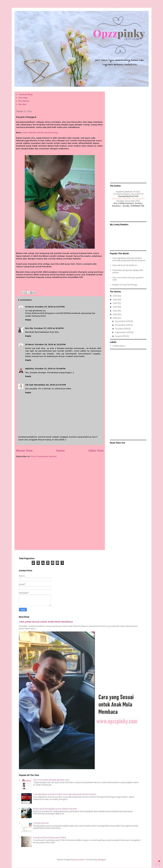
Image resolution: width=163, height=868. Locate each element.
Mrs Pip (29, 328)
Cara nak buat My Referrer (125, 265)
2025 (115, 296)
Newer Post (24, 451)
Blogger (102, 860)
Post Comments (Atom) (44, 456)
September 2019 (123, 332)
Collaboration (119, 346)
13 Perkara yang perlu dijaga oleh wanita (128, 271)
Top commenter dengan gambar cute (128, 279)
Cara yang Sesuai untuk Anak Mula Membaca (46, 622)
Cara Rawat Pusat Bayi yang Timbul (50, 837)
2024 (115, 300)
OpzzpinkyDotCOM (128, 196)
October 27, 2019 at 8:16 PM (49, 328)
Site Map (23, 98)
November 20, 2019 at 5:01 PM (50, 385)
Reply (28, 320)
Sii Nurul (29, 307)
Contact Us (137, 206)
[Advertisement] (60, 483)
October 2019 (122, 329)
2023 (115, 303)
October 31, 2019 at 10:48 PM (50, 369)
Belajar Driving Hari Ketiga (125, 285)
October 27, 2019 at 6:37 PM (50, 307)
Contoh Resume (41, 823)
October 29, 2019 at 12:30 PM (50, 344)
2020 (115, 314)
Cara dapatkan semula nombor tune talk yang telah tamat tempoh (129, 259)
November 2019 (123, 325)
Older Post (96, 451)
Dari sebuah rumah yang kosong (40, 132)
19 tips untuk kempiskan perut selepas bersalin (55, 809)
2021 (115, 311)
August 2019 (121, 336)
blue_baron (80, 860)
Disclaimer (24, 101)
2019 (115, 318)
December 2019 (123, 321)
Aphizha (29, 369)
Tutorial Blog (25, 94)
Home (60, 451)
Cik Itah (29, 385)
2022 (115, 307)
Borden (22, 104)
